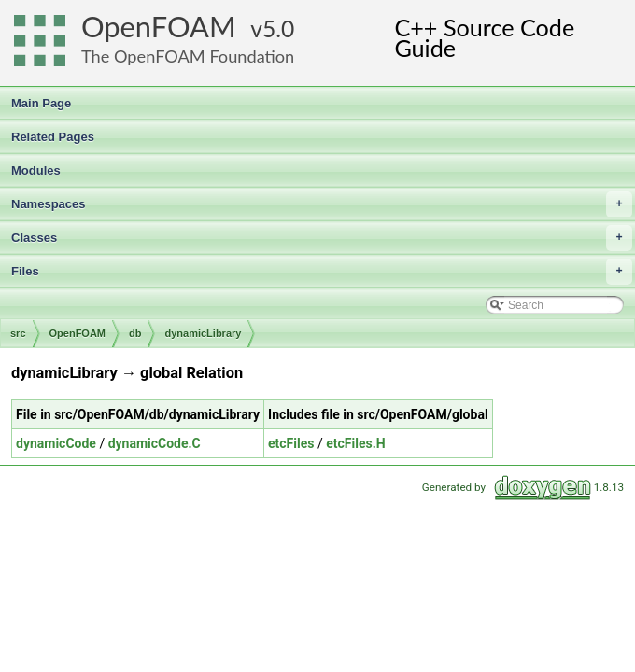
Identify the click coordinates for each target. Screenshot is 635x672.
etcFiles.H (355, 443)
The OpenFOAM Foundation (188, 56)
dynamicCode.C (155, 443)
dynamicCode (56, 443)
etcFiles (291, 443)
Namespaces (322, 204)
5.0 (278, 28)
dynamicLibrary (203, 333)
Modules (36, 170)
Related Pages (53, 137)
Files (322, 272)
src (18, 333)
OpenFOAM (159, 27)
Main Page (41, 103)
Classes (322, 238)
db (135, 333)
